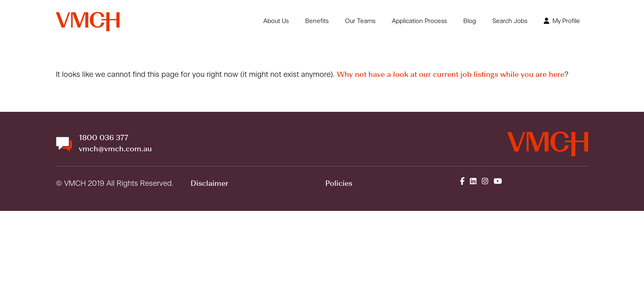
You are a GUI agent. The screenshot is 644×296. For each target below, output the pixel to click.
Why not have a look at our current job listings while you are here (451, 75)
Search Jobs (510, 21)
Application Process (419, 21)
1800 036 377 (103, 138)
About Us (276, 21)
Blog (470, 21)
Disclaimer (209, 184)
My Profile (562, 21)
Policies (339, 184)
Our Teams (360, 21)
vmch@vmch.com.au (115, 149)
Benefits (317, 21)
